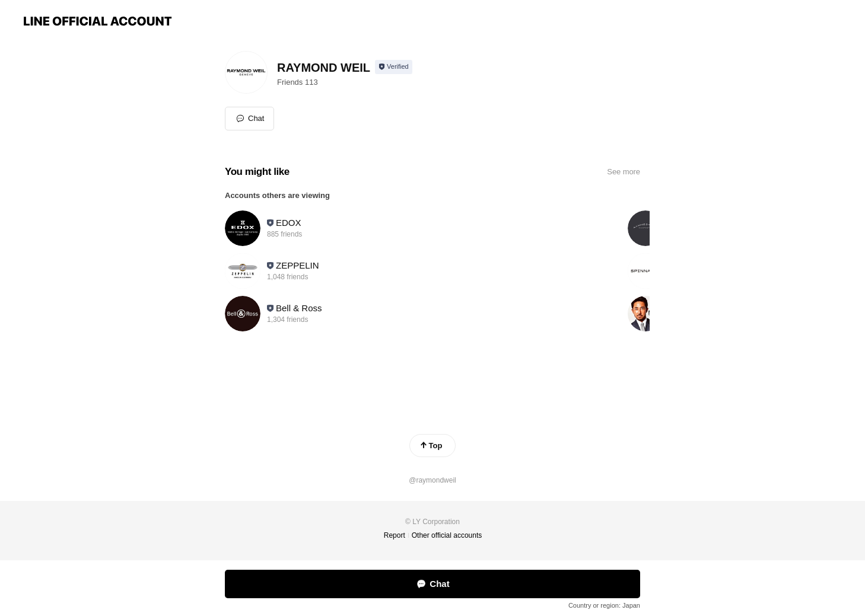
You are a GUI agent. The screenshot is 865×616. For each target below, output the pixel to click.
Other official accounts (447, 535)
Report (395, 535)
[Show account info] (394, 67)
